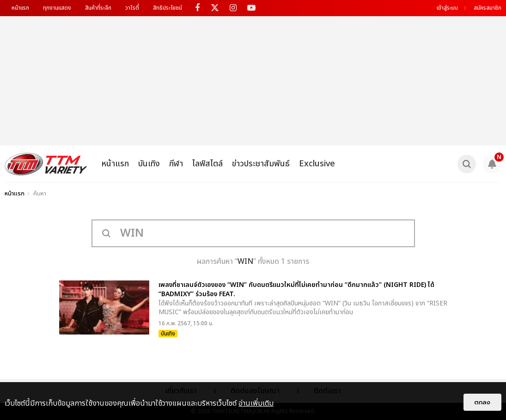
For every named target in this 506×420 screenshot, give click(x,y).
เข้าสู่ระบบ (447, 8)
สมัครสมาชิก (488, 8)
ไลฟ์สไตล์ (207, 164)
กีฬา (176, 164)
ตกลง (482, 402)
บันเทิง (149, 164)
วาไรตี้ (132, 8)
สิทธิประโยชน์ (168, 8)
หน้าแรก (20, 8)
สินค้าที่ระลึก (98, 8)
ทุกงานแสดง (57, 8)
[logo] (46, 164)
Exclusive (317, 164)
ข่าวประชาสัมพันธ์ (261, 164)
